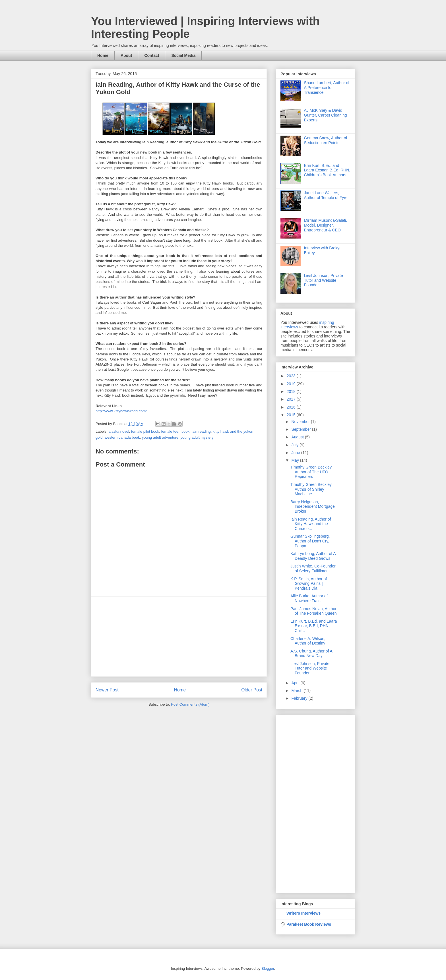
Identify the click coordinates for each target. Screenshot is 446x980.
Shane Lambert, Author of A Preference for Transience (327, 88)
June (296, 453)
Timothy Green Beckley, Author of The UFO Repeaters (311, 472)
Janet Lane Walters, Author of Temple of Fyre (326, 195)
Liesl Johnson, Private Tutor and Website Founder (324, 280)
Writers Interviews (303, 913)
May (296, 460)
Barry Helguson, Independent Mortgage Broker (313, 507)
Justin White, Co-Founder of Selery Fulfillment (313, 568)
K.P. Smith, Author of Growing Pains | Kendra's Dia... (309, 584)
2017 (292, 399)
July (295, 445)
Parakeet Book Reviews (309, 924)
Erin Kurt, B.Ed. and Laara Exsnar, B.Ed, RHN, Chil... (314, 626)
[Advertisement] (179, 637)
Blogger (268, 968)
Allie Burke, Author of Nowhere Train (309, 598)
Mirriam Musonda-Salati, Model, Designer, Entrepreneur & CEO (326, 225)
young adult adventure (160, 437)
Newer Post (107, 690)
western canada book (122, 437)
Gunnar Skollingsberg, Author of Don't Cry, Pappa (310, 541)
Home (103, 55)
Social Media (183, 55)
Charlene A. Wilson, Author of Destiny (308, 641)
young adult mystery (197, 437)
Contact (152, 55)
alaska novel (119, 431)
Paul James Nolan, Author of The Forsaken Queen (314, 611)
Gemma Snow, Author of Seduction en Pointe (326, 140)
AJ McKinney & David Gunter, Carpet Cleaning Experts (326, 115)
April (296, 683)
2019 (292, 384)
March (297, 691)
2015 (292, 415)
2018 (292, 391)
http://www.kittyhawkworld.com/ (121, 411)
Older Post (252, 690)
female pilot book (145, 431)
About (126, 55)
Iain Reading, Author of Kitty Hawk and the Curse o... (311, 524)
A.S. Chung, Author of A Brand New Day (311, 653)
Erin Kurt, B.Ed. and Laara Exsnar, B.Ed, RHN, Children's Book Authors (327, 170)
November (301, 422)
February (300, 698)
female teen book (175, 431)
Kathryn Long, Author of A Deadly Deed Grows (313, 556)
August (298, 437)
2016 (292, 407)
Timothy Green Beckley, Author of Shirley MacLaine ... (311, 489)
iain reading (201, 431)
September (302, 429)
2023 (292, 376)
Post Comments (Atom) (190, 704)
